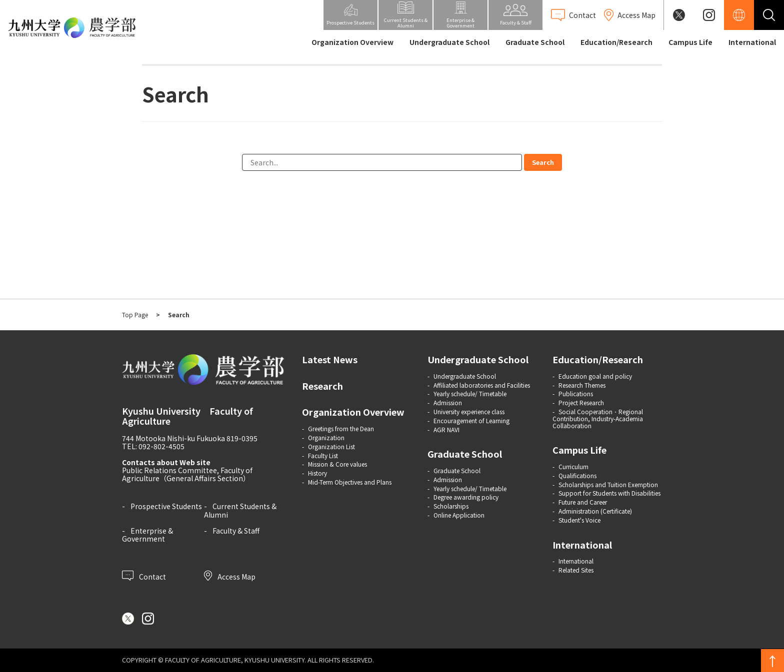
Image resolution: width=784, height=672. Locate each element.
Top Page (135, 315)
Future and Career (583, 502)
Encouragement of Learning (471, 420)
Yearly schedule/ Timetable (470, 393)
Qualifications (577, 475)
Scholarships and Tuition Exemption (608, 484)
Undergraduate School (449, 42)
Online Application (459, 515)
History (317, 473)
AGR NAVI (446, 429)
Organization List (331, 446)
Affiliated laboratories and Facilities (482, 385)
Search (543, 162)
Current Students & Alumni (240, 510)
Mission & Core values (337, 464)
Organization (326, 437)
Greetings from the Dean (341, 428)
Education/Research (616, 42)
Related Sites (576, 570)
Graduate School (535, 42)
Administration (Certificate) (595, 511)
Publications (576, 393)
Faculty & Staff (236, 531)
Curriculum (573, 466)
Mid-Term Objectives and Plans (350, 482)
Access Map (230, 576)
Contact (144, 576)
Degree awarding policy (466, 497)
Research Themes (582, 385)
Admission (448, 402)
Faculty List (323, 455)
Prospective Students (166, 506)
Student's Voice (579, 520)
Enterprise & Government (147, 535)
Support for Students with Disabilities (609, 493)
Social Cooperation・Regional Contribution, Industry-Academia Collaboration (598, 418)
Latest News (330, 359)
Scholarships (451, 506)
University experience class (469, 411)
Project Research (581, 402)
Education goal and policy (595, 376)
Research (322, 386)
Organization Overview (352, 42)
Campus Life (690, 42)
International (752, 42)
